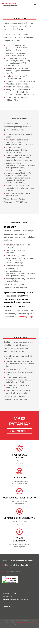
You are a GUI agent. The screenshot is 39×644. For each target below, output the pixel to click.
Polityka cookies (19, 625)
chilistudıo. (20, 627)
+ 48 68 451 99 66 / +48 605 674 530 (17, 568)
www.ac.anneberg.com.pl (12, 571)
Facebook (7, 606)
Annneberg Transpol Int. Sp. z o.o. (26, 622)
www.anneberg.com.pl (24, 317)
